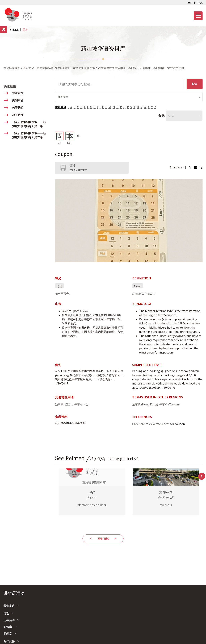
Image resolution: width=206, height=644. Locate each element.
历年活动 (9, 620)
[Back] (15, 30)
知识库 (8, 627)
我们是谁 (9, 606)
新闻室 (8, 634)
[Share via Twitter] (190, 167)
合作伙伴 (9, 641)
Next (202, 476)
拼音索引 (61, 107)
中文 (200, 3)
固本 (69, 423)
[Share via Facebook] (185, 167)
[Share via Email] (196, 167)
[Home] (3, 29)
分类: (162, 116)
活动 (6, 613)
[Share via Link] (201, 167)
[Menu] (198, 16)
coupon (180, 424)
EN (189, 3)
